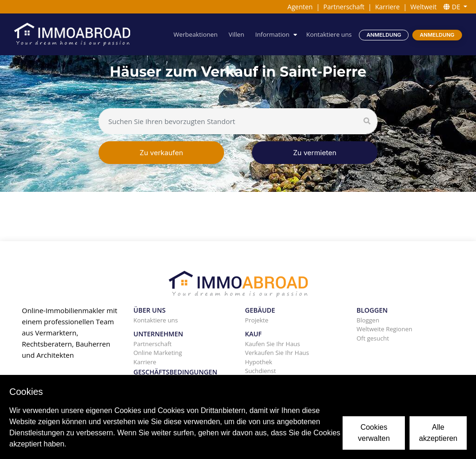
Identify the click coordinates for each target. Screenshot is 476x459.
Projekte (257, 320)
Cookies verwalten (374, 433)
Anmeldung (384, 35)
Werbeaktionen (195, 34)
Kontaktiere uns (329, 34)
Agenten (300, 7)
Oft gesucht (373, 338)
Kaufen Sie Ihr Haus (273, 344)
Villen (237, 34)
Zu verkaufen (161, 153)
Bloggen (368, 320)
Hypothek (259, 362)
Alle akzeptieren (438, 433)
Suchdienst (261, 371)
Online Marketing (158, 353)
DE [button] (453, 7)
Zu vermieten (314, 153)
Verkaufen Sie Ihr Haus (277, 353)
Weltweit (424, 7)
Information (272, 34)
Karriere (387, 7)
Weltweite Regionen (384, 329)
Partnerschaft (344, 7)
